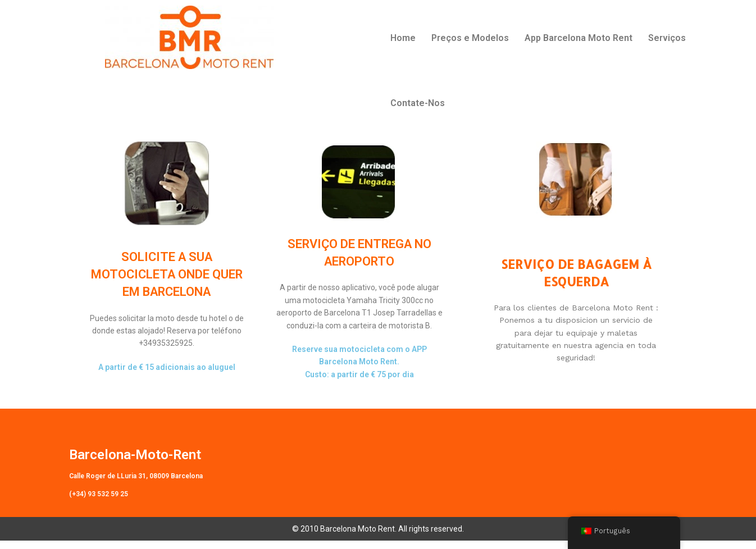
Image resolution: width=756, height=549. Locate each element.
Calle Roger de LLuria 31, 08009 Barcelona (136, 484)
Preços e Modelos (470, 38)
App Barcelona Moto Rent (579, 38)
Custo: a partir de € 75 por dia (359, 382)
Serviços (667, 38)
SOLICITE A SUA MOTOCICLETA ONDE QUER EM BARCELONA (167, 282)
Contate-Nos (418, 103)
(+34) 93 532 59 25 (99, 502)
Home (403, 38)
